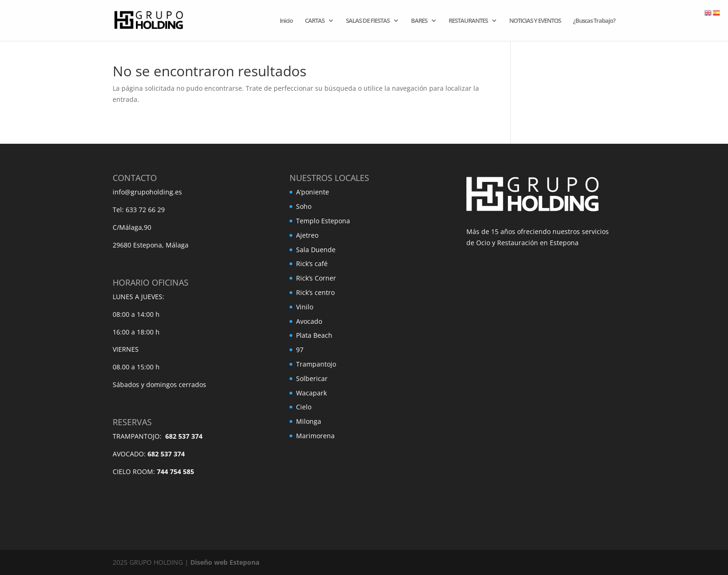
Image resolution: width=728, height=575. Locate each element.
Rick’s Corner (316, 278)
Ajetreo (307, 235)
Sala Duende (316, 250)
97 (300, 350)
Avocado (309, 321)
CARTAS (315, 21)
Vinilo (305, 307)
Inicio (286, 21)
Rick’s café (312, 264)
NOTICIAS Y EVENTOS (535, 21)
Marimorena (315, 436)
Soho (304, 206)
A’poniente (313, 192)
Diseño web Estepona (225, 562)
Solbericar (312, 378)
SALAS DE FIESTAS (368, 21)
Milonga (309, 421)
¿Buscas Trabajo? (594, 21)
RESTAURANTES (468, 21)
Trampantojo (316, 364)
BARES (419, 21)
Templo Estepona (323, 221)
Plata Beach (314, 335)
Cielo (304, 407)
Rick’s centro (315, 292)
